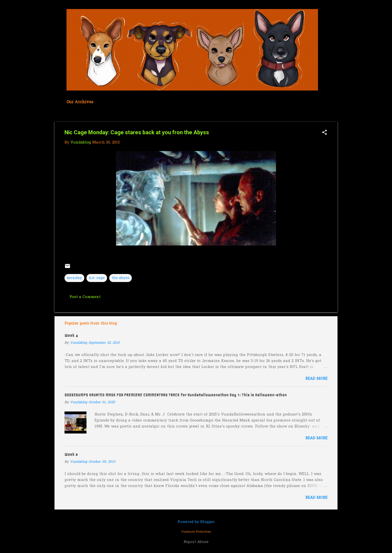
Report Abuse (196, 542)
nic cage (97, 278)
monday (74, 278)
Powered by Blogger (196, 522)
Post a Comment (85, 297)
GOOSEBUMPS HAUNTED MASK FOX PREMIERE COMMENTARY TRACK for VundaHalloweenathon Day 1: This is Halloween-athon (176, 395)
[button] (324, 133)
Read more (316, 379)
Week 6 (71, 454)
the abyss (120, 278)
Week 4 (71, 335)
